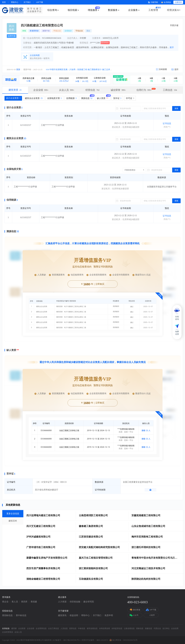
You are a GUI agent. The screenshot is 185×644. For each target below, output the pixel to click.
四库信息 (73, 628)
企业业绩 (41, 90)
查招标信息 (7, 615)
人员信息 (64, 628)
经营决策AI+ (174, 10)
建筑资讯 (62, 615)
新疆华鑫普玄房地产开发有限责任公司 (47, 558)
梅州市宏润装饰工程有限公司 (147, 537)
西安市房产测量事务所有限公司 (43, 568)
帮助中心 (15, 2)
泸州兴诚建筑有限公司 (38, 537)
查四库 (24, 602)
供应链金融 (75, 602)
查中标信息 (21, 615)
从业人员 (67, 90)
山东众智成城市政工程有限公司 (148, 526)
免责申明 (109, 615)
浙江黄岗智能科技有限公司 (93, 568)
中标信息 (82, 628)
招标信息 (140, 628)
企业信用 (175, 628)
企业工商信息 (54, 628)
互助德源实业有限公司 (91, 579)
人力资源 (62, 602)
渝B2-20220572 (102, 640)
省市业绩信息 (92, 628)
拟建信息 (149, 628)
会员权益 (166, 2)
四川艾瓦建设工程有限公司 (41, 526)
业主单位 (166, 628)
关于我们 (27, 2)
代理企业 (157, 628)
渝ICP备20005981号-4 (72, 640)
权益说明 (74, 615)
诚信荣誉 (118, 90)
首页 (4, 2)
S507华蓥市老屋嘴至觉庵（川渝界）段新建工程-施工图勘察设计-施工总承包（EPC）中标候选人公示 (89, 69)
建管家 (14, 628)
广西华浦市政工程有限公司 (41, 547)
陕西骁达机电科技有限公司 (146, 579)
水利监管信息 (117, 628)
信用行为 (144, 90)
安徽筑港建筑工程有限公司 (146, 515)
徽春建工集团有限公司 (91, 526)
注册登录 (178, 2)
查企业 (5, 602)
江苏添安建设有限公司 (91, 537)
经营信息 (92, 90)
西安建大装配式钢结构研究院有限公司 (99, 547)
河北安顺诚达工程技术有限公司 (148, 568)
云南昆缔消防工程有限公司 (93, 515)
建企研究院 (89, 602)
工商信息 (170, 90)
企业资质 (22, 628)
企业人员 (18, 632)
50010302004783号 (130, 640)
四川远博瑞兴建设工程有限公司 (43, 515)
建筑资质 (15, 90)
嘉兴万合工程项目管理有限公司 (96, 558)
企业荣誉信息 (41, 628)
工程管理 (153, 10)
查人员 (15, 602)
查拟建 (34, 602)
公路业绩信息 (129, 628)
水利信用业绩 (104, 628)
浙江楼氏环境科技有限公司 (146, 547)
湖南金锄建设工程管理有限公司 (43, 579)
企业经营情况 (8, 632)
